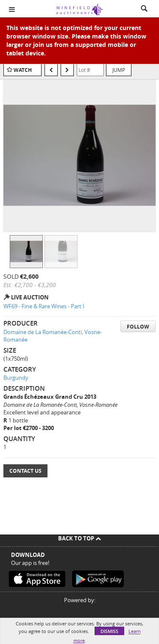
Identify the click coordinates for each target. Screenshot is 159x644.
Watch (23, 70)
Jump (119, 70)
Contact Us (25, 471)
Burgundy (16, 378)
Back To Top (79, 538)
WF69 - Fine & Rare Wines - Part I (44, 306)
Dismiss (109, 631)
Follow (138, 327)
